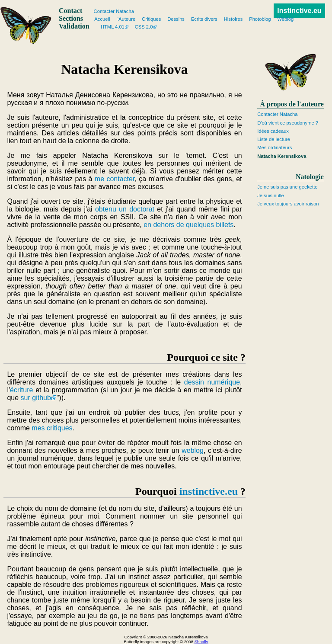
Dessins (176, 19)
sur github (36, 398)
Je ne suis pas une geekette (287, 187)
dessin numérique (212, 382)
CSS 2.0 (144, 27)
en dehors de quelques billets (188, 225)
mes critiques (52, 428)
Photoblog (260, 19)
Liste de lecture (274, 139)
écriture (21, 390)
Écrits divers (204, 19)
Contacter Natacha (277, 114)
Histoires (233, 19)
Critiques (151, 19)
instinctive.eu (209, 491)
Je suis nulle (271, 195)
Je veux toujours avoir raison (288, 204)
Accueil (102, 19)
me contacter (115, 179)
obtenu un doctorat (125, 209)
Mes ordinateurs (275, 147)
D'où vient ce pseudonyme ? (288, 123)
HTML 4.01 (113, 27)
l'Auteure (126, 19)
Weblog (285, 19)
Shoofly (201, 642)
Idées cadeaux (273, 131)
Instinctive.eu (299, 11)
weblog (193, 450)
